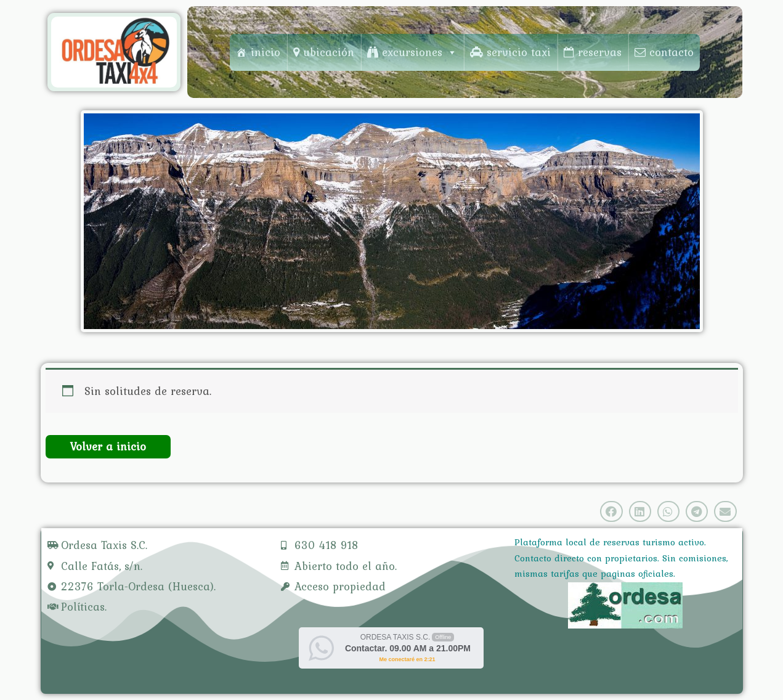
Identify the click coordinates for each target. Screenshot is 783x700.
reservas (600, 52)
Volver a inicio (108, 446)
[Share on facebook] (611, 511)
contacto (671, 52)
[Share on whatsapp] (668, 511)
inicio (266, 52)
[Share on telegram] (697, 511)
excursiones (420, 52)
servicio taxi (519, 52)
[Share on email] (725, 511)
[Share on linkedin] (640, 511)
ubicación (329, 52)
